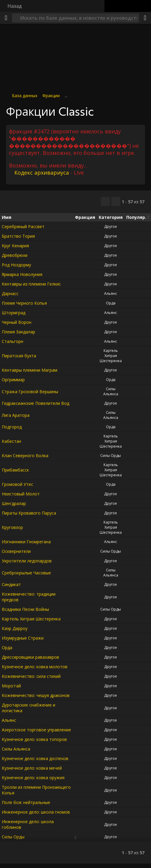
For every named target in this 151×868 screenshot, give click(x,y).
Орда (111, 303)
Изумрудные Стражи (23, 638)
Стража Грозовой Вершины (30, 391)
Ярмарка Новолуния (22, 274)
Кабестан (11, 441)
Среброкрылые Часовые (26, 572)
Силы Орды (111, 456)
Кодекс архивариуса (42, 173)
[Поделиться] (145, 18)
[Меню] (6, 18)
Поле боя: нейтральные (26, 802)
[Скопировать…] (105, 202)
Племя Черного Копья (24, 303)
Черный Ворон (17, 322)
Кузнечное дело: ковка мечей (32, 768)
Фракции (51, 96)
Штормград (14, 313)
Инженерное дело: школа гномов (36, 812)
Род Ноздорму (16, 265)
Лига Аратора (16, 415)
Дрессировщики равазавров (30, 657)
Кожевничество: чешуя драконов (36, 695)
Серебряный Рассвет (23, 226)
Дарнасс (10, 293)
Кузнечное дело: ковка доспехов (35, 758)
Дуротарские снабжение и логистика (28, 708)
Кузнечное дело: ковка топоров (34, 739)
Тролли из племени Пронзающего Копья (36, 790)
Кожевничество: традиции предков (29, 597)
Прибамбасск (15, 470)
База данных (25, 96)
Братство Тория (18, 236)
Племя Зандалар (19, 332)
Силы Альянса (111, 391)
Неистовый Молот (21, 494)
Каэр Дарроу (15, 628)
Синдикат (11, 584)
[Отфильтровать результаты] (116, 202)
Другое (111, 226)
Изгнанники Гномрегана (26, 542)
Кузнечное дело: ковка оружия (33, 778)
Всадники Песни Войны (25, 609)
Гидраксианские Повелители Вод (36, 403)
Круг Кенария (15, 246)
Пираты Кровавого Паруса (29, 513)
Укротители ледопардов (27, 561)
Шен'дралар (14, 503)
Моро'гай (11, 686)
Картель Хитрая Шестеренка (111, 356)
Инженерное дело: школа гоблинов (28, 824)
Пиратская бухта (19, 356)
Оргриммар (13, 380)
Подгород (12, 427)
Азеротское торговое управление (36, 730)
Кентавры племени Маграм (30, 370)
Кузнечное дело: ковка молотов (35, 667)
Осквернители (16, 551)
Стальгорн (13, 341)
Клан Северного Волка (25, 456)
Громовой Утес (17, 484)
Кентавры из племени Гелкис (31, 284)
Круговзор (12, 527)
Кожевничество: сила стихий (31, 676)
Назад (15, 6)
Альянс (111, 293)
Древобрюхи (15, 255)
